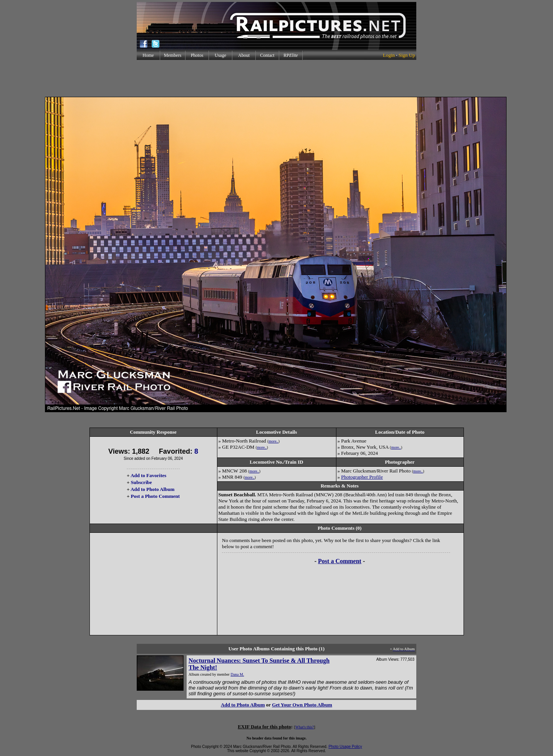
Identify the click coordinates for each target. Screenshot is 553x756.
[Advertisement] (276, 78)
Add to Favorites (148, 475)
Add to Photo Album (153, 489)
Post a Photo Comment (155, 496)
